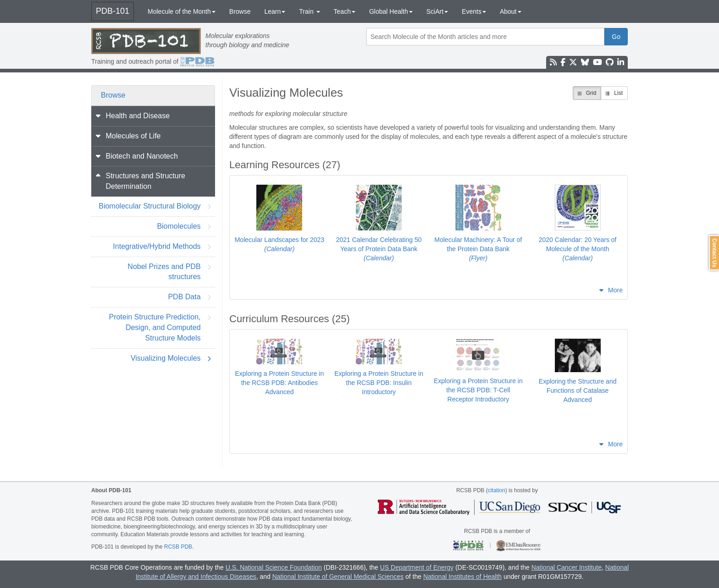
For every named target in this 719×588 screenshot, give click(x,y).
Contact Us (714, 253)
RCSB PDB (178, 547)
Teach (345, 11)
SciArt (437, 11)
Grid (587, 93)
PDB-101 (113, 11)
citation (497, 490)
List (614, 93)
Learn (275, 11)
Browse (240, 11)
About (511, 11)
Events (474, 11)
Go (616, 37)
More (615, 290)
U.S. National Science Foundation (274, 567)
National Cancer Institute (567, 567)
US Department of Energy (417, 567)
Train (309, 11)
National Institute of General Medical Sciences (338, 577)
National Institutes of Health (462, 577)
